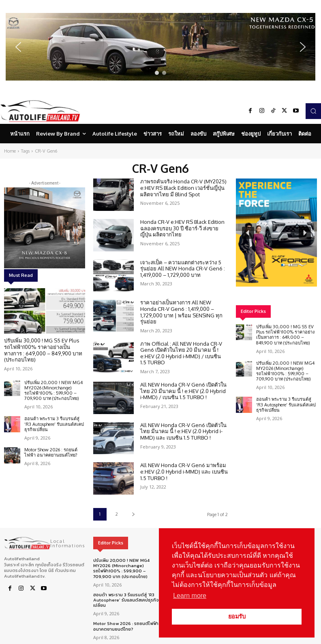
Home (10, 151)
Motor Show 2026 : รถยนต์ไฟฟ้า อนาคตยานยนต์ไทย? (51, 452)
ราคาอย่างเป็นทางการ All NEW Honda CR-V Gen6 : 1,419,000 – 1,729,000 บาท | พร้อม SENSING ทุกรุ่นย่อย (181, 312)
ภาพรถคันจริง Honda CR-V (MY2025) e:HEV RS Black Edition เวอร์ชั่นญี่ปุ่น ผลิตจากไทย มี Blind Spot (183, 188)
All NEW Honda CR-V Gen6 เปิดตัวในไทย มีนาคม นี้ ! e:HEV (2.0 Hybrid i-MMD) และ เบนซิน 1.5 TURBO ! (183, 431)
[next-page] (133, 514)
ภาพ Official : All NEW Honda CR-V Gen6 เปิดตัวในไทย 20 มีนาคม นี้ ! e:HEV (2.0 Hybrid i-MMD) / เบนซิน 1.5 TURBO (181, 353)
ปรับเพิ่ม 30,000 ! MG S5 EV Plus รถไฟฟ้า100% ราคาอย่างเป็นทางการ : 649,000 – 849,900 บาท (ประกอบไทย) (43, 350)
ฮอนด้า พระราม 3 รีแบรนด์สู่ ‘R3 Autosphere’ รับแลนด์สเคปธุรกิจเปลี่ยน (54, 424)
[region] (160, 47)
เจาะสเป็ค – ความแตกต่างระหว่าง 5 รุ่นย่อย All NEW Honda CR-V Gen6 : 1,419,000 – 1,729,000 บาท (183, 269)
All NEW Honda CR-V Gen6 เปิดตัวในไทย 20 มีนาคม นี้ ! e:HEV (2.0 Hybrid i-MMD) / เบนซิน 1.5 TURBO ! (183, 391)
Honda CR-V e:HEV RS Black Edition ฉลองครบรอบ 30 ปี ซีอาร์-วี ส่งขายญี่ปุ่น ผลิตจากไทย (182, 228)
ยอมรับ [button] (237, 616)
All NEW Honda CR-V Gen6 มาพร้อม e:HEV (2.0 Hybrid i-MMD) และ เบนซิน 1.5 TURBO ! (184, 471)
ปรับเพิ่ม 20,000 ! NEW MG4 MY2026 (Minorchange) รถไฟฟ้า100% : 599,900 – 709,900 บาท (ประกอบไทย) (53, 391)
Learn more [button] (190, 596)
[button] (160, 47)
